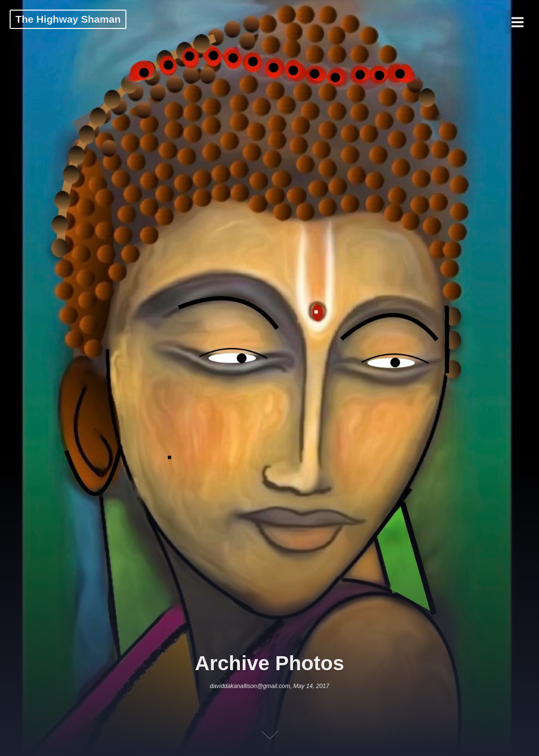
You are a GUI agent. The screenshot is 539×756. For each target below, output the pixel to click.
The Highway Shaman (68, 19)
